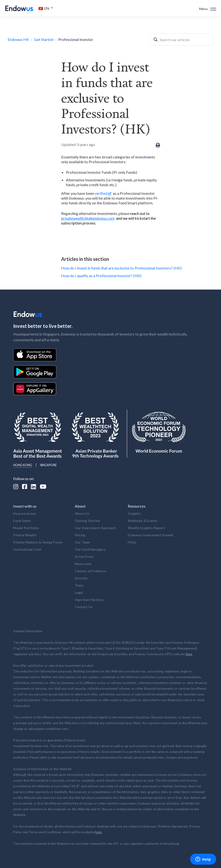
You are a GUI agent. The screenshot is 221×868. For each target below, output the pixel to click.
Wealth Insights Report (146, 528)
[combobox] (182, 39)
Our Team (83, 542)
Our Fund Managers (90, 549)
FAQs (132, 542)
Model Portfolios (26, 528)
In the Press (84, 557)
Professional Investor (76, 39)
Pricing (80, 535)
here (189, 654)
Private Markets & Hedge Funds (38, 542)
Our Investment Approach (95, 528)
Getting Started (87, 521)
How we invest (25, 513)
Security (81, 578)
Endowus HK (18, 39)
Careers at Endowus (91, 571)
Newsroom (83, 564)
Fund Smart (22, 521)
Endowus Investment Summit (151, 535)
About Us (82, 513)
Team (79, 585)
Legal (79, 592)
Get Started (44, 39)
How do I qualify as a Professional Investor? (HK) (101, 276)
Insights (134, 513)
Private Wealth (25, 535)
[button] (46, 8)
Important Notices (89, 600)
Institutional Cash (27, 549)
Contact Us (84, 607)
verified (101, 193)
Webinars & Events (143, 521)
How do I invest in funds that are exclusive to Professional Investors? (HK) (121, 268)
